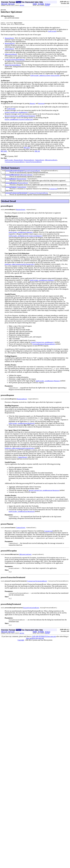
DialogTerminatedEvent (32, 172)
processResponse (11, 185)
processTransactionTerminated (16, 195)
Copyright (21, 644)
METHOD (22, 5)
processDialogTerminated (14, 172)
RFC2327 (27, 148)
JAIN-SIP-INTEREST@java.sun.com (44, 641)
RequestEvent (22, 180)
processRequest (11, 180)
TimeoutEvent (22, 189)
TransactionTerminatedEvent (38, 195)
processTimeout (11, 189)
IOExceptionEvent (26, 176)
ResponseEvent (23, 185)
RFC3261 (4, 152)
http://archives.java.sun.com (35, 642)
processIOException (13, 176)
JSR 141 (37, 152)
